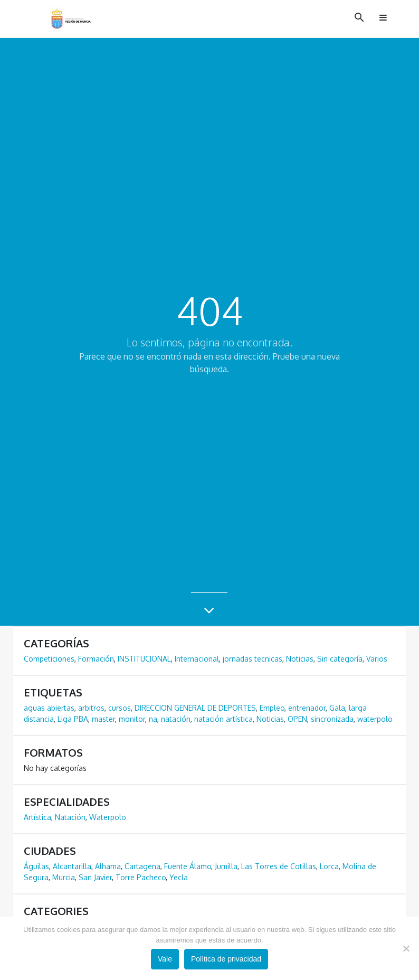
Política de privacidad (226, 959)
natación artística (223, 719)
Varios (377, 659)
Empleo (272, 708)
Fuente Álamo (188, 866)
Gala (337, 708)
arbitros (91, 708)
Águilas (36, 866)
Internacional (197, 659)
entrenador (307, 708)
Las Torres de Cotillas (279, 866)
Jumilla (226, 866)
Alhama (108, 866)
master (103, 719)
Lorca (329, 866)
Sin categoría (340, 659)
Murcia (64, 877)
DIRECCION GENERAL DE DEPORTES (195, 708)
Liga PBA (73, 719)
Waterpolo (108, 817)
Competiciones (49, 659)
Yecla (179, 877)
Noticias (300, 659)
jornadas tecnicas (253, 659)
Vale (165, 959)
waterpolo (375, 719)
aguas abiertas (49, 708)
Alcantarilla (72, 866)
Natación (70, 817)
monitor (132, 719)
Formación (96, 659)
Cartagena (142, 866)
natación (176, 719)
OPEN (297, 719)
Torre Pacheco (141, 877)
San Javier (95, 877)
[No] (406, 948)
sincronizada (332, 719)
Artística (37, 817)
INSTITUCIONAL (144, 659)
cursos (120, 708)
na (153, 719)
